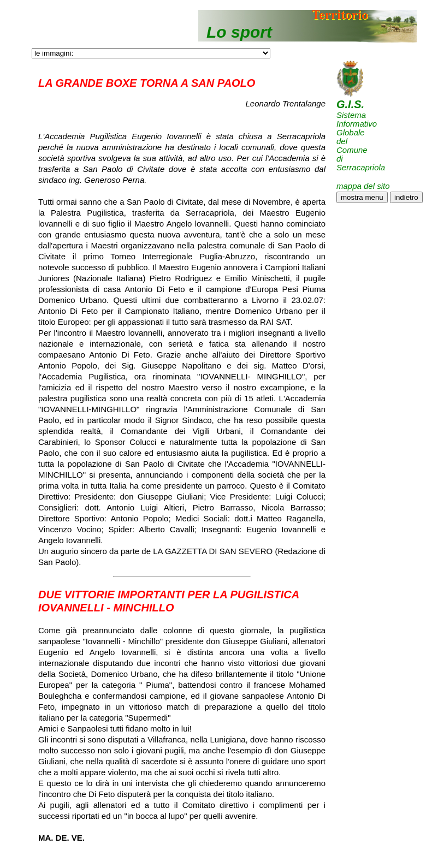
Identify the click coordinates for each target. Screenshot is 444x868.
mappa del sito (363, 186)
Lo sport (239, 32)
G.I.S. (350, 104)
